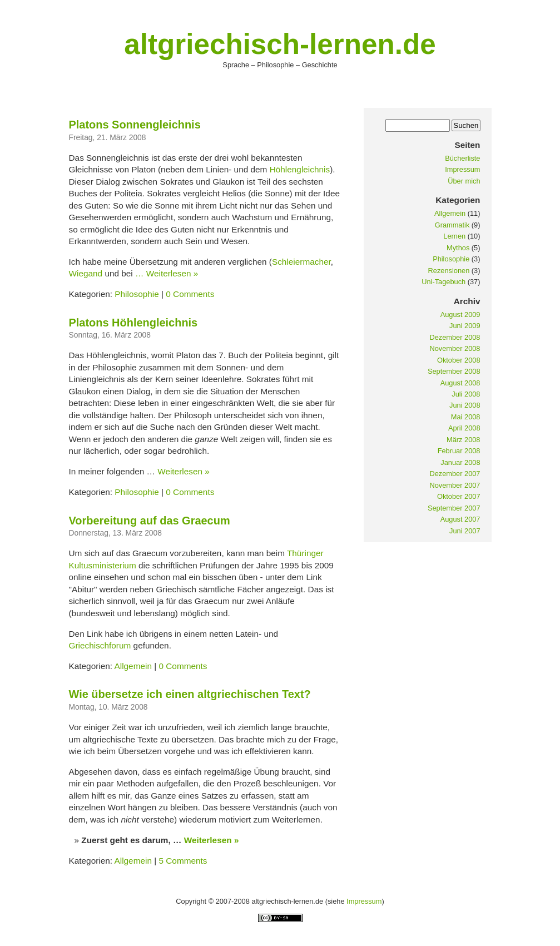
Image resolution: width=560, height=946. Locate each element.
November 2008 (455, 348)
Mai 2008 (466, 417)
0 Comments (190, 294)
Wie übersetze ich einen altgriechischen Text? (190, 694)
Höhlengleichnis (300, 169)
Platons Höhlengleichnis (133, 323)
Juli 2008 (466, 394)
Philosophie (137, 294)
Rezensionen (449, 271)
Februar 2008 (459, 451)
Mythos (458, 248)
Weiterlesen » (172, 273)
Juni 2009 (465, 326)
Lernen (454, 236)
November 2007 (455, 485)
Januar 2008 (460, 462)
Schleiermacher (301, 262)
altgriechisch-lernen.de (280, 44)
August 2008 (460, 383)
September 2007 (454, 508)
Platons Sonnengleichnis (135, 125)
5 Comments (183, 861)
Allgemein (133, 666)
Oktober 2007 (459, 496)
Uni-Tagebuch (443, 282)
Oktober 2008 (459, 360)
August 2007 (460, 519)
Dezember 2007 (455, 474)
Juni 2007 (465, 531)
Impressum (462, 169)
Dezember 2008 (455, 337)
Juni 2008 (465, 405)
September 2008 (454, 371)
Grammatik (452, 225)
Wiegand (86, 273)
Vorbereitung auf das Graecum (150, 521)
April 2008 (464, 428)
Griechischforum (100, 645)
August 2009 (460, 314)
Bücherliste (462, 158)
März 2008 (463, 440)
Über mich (464, 181)
